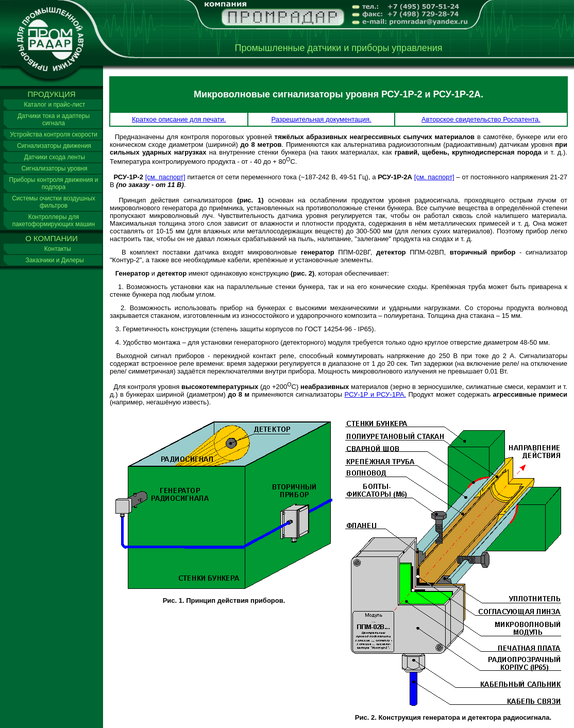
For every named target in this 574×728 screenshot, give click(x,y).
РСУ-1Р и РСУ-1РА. (375, 394)
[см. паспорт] (165, 177)
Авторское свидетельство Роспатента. (481, 119)
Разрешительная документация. (322, 119)
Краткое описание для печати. (179, 119)
